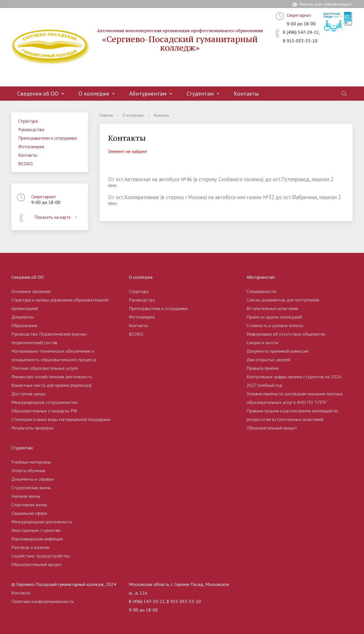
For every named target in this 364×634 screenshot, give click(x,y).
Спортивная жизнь (29, 505)
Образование (24, 325)
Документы (23, 317)
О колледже (94, 94)
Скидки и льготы (262, 342)
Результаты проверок (32, 428)
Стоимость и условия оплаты (275, 325)
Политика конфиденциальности (43, 601)
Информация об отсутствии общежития (286, 334)
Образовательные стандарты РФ (44, 411)
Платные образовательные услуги (45, 368)
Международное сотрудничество (45, 402)
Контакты (246, 94)
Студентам (200, 94)
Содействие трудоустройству (41, 556)
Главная (106, 115)
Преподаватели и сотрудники (47, 138)
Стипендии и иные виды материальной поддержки (61, 419)
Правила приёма (263, 368)
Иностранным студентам (36, 530)
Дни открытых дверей (268, 360)
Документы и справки (33, 479)
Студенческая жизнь (31, 488)
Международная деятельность (42, 522)
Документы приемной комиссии (278, 351)
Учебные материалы (31, 462)
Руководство (31, 129)
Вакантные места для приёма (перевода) (51, 385)
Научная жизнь (26, 496)
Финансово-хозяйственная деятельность (52, 377)
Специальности (261, 291)
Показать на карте (57, 217)
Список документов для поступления (283, 300)
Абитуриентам (148, 94)
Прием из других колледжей (274, 317)
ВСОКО (25, 164)
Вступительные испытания (272, 308)
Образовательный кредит (272, 428)
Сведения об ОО (38, 94)
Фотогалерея (31, 146)
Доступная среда (28, 394)
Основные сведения (31, 291)
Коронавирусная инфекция (37, 539)
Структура (28, 121)
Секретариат (299, 15)
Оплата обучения (28, 470)
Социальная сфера (29, 513)
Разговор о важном (30, 547)
